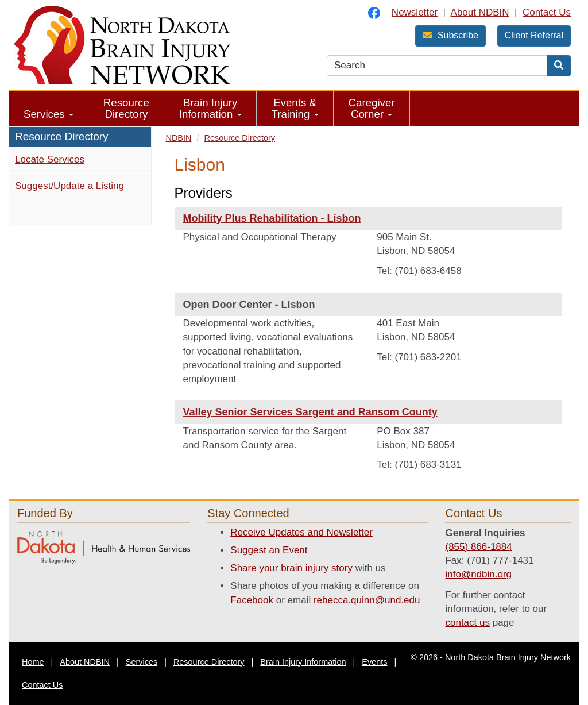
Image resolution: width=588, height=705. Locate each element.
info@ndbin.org (478, 574)
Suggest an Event (269, 550)
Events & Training (295, 108)
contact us (467, 623)
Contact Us (547, 12)
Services (49, 114)
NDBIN (179, 138)
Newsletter (415, 12)
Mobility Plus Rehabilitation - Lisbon (272, 218)
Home (33, 662)
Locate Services (50, 159)
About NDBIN (480, 12)
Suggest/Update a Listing (69, 186)
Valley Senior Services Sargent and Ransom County (310, 412)
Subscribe (450, 35)
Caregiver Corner (372, 108)
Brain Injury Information (210, 108)
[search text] (437, 66)
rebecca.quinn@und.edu (367, 600)
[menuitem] (49, 109)
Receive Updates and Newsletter (301, 532)
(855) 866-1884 (478, 547)
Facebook (252, 600)
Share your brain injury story (291, 568)
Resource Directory (126, 108)
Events (374, 662)
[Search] (559, 66)
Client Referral (534, 35)
